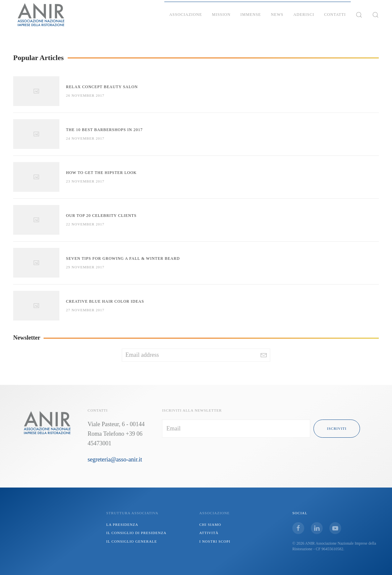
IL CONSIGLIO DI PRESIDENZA (136, 533)
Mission (221, 15)
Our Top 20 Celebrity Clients (101, 216)
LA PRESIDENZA (122, 524)
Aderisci (304, 15)
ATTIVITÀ (209, 533)
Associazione (186, 15)
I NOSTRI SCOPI (215, 541)
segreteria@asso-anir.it (115, 459)
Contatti (335, 15)
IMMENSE (251, 15)
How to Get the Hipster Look (101, 173)
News (277, 15)
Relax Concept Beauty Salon (102, 87)
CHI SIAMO (210, 524)
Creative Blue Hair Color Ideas (105, 301)
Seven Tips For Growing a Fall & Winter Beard (123, 258)
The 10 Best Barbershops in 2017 (104, 130)
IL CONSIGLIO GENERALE (132, 541)
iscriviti (337, 428)
